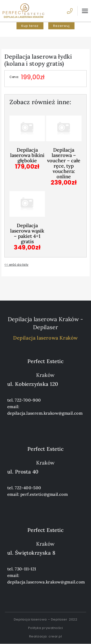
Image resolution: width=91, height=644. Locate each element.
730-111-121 (25, 569)
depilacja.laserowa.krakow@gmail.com (46, 582)
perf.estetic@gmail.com (44, 494)
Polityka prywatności (45, 628)
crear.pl (55, 636)
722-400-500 (28, 488)
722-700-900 (28, 400)
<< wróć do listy (16, 265)
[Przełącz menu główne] (83, 11)
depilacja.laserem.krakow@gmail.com (45, 413)
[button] (30, 26)
